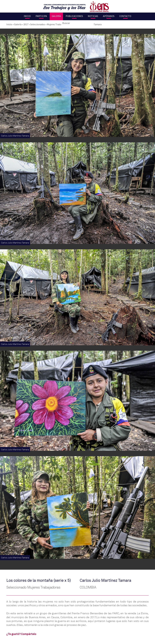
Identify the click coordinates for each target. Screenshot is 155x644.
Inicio (27, 16)
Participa (41, 16)
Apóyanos (109, 16)
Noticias (93, 16)
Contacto (125, 16)
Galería (56, 16)
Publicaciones (74, 16)
